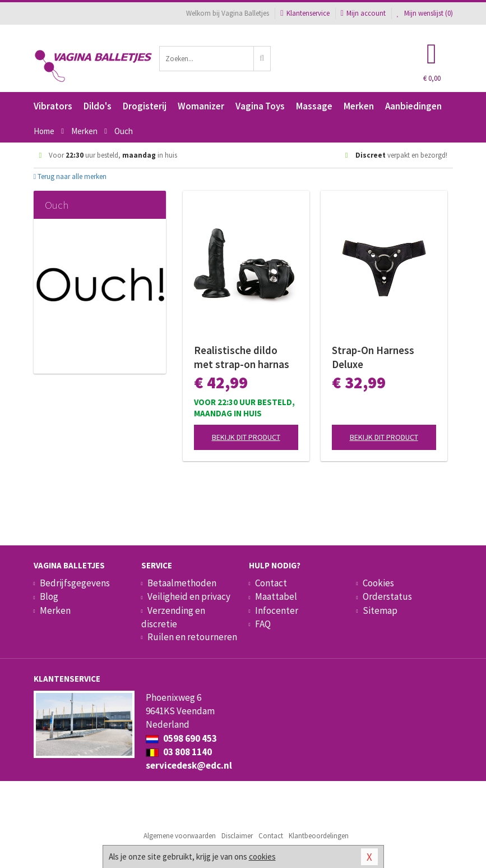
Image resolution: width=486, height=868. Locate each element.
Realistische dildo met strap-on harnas (242, 357)
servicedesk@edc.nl (189, 765)
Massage (314, 106)
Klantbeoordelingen (319, 836)
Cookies (378, 583)
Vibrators (53, 106)
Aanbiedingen (413, 106)
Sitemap (380, 610)
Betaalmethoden (182, 583)
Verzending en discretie (173, 617)
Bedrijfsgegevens (75, 583)
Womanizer (201, 106)
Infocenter (277, 610)
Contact (271, 583)
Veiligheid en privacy (189, 596)
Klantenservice (305, 13)
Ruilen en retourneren (192, 637)
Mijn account (363, 13)
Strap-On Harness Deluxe (373, 357)
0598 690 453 (181, 738)
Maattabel (276, 596)
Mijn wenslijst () (425, 13)
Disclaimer (237, 836)
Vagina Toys (260, 106)
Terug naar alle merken (70, 176)
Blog (49, 596)
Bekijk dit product (246, 437)
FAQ (263, 624)
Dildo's (98, 106)
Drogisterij (145, 106)
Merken (359, 106)
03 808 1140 (179, 752)
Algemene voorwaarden (180, 836)
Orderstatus (387, 596)
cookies (262, 856)
